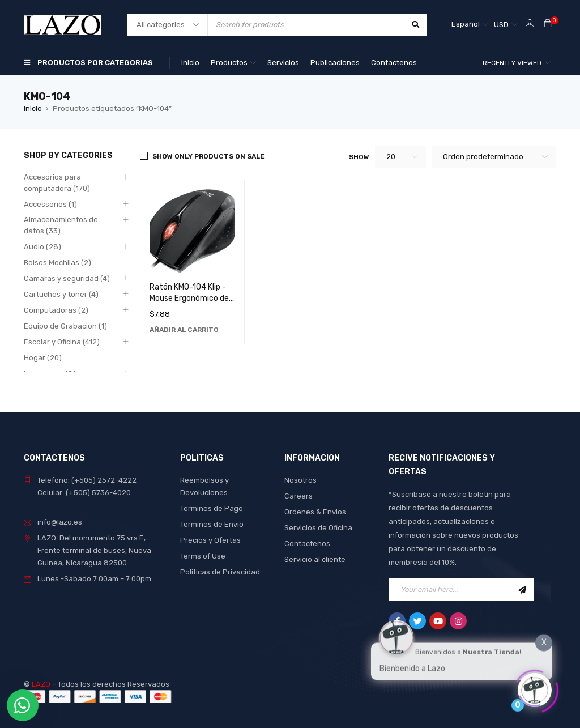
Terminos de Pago (212, 508)
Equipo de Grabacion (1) (65, 326)
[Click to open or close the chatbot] (535, 688)
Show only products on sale (208, 156)
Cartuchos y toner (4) (61, 294)
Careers (298, 496)
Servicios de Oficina (318, 528)
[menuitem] (470, 25)
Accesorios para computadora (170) (57, 183)
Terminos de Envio (212, 524)
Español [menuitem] (466, 24)
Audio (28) (42, 247)
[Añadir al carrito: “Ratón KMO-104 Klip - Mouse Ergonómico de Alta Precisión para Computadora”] (184, 330)
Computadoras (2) (56, 310)
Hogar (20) (43, 358)
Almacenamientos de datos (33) (61, 225)
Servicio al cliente (315, 559)
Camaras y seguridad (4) (67, 278)
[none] (470, 25)
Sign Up (522, 590)
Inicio (33, 108)
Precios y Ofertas (210, 540)
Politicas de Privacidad (220, 572)
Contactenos (307, 544)
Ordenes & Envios (315, 512)
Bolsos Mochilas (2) (57, 263)
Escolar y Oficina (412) (62, 342)
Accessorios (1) (50, 204)
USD (501, 25)
